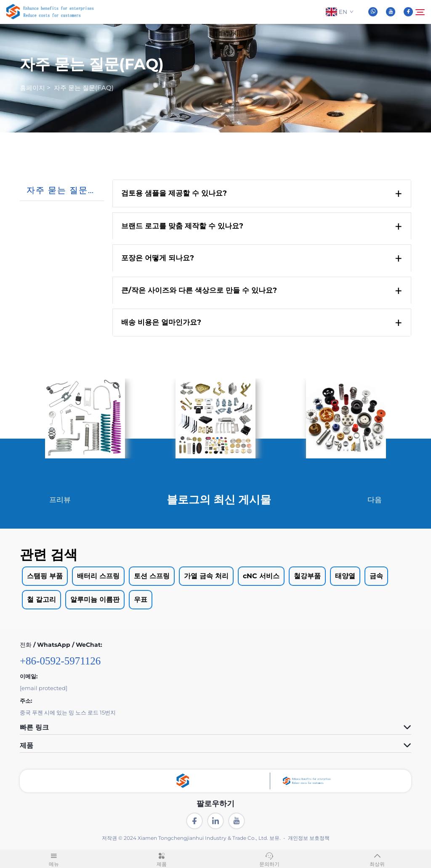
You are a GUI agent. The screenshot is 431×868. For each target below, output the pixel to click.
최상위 (377, 858)
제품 (162, 858)
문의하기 (269, 858)
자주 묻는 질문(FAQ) (84, 88)
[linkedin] (215, 822)
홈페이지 (32, 88)
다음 (375, 500)
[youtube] (391, 12)
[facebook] (408, 12)
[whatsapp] (373, 12)
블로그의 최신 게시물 (219, 500)
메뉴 (54, 858)
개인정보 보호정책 (309, 839)
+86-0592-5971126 (60, 662)
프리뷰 (60, 500)
